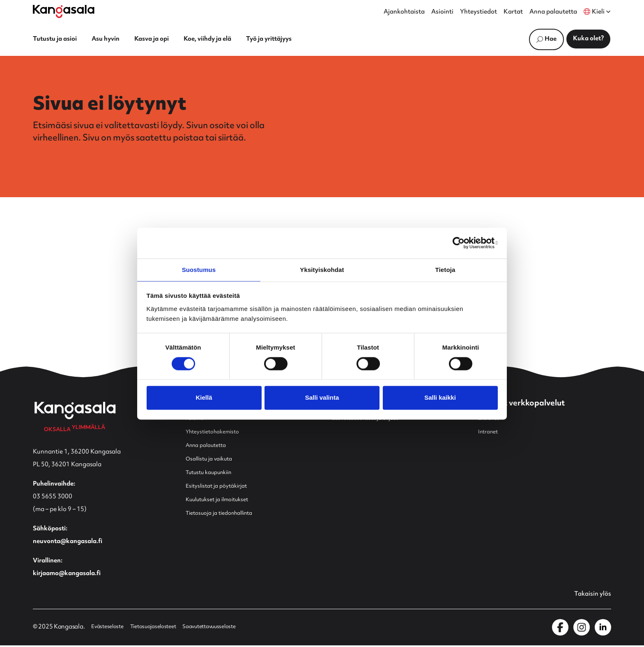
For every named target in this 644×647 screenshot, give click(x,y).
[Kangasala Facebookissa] (560, 629)
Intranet (490, 433)
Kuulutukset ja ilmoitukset (223, 501)
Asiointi (442, 12)
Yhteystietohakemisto (217, 433)
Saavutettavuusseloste (225, 629)
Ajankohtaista (404, 12)
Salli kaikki (440, 398)
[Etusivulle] (64, 12)
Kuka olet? (588, 39)
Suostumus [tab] (199, 269)
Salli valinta (322, 398)
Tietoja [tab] (445, 269)
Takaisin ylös (590, 596)
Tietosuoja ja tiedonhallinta (225, 514)
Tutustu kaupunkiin (213, 473)
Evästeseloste (109, 629)
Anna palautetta (553, 12)
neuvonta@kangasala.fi (68, 542)
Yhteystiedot (478, 12)
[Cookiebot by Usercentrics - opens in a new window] (462, 242)
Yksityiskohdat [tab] (322, 269)
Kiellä (204, 398)
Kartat (513, 12)
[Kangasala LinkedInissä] (603, 629)
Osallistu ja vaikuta (213, 460)
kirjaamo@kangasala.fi (67, 574)
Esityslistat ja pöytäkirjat (221, 487)
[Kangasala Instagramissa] (582, 629)
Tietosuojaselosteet (161, 629)
